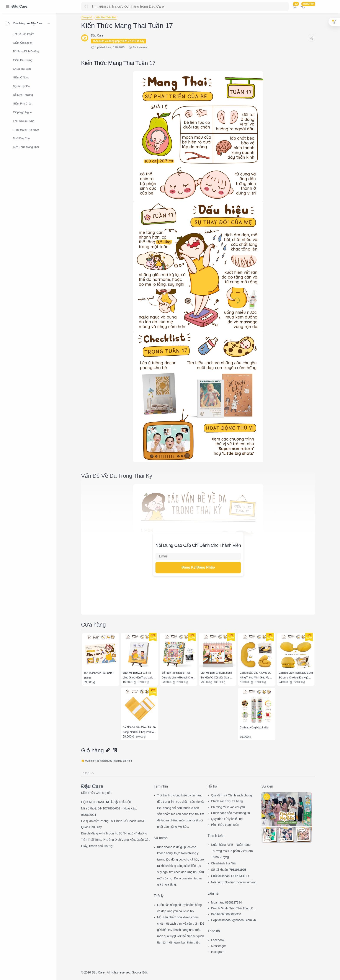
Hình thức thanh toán (225, 825)
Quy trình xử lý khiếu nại (227, 819)
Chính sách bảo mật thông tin (230, 813)
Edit (145, 972)
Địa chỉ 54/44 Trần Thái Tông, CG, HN (234, 909)
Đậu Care (19, 6)
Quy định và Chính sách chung (231, 795)
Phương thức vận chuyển (228, 807)
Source (137, 972)
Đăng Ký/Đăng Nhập (198, 567)
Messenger (218, 946)
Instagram (218, 952)
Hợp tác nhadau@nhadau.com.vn (233, 920)
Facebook (218, 940)
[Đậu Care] (97, 35)
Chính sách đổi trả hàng (227, 801)
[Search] (185, 7)
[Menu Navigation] (8, 7)
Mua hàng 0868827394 (226, 902)
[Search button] (86, 7)
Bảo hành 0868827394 (226, 914)
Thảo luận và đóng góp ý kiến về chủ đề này (119, 41)
